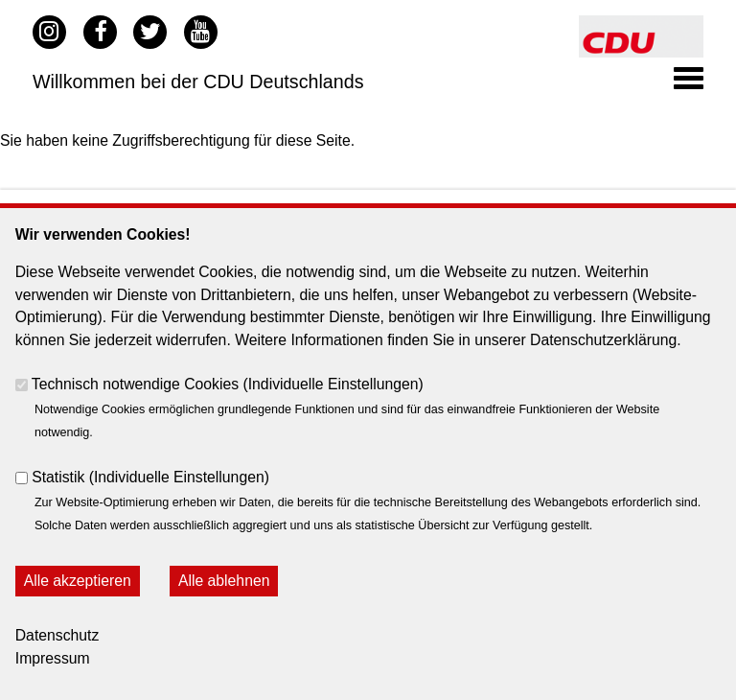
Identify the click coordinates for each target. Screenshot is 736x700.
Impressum (53, 658)
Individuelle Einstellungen (333, 384)
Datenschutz (57, 635)
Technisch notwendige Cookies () (228, 384)
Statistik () (150, 477)
